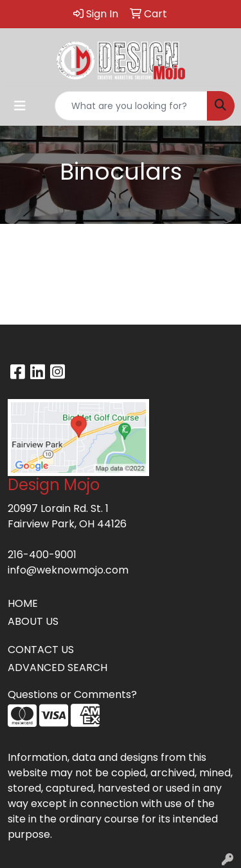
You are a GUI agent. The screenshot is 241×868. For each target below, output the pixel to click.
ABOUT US (33, 621)
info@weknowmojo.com (68, 570)
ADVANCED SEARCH (58, 668)
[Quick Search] (131, 106)
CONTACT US (41, 650)
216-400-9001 (42, 555)
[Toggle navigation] (20, 106)
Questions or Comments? (72, 694)
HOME (23, 603)
